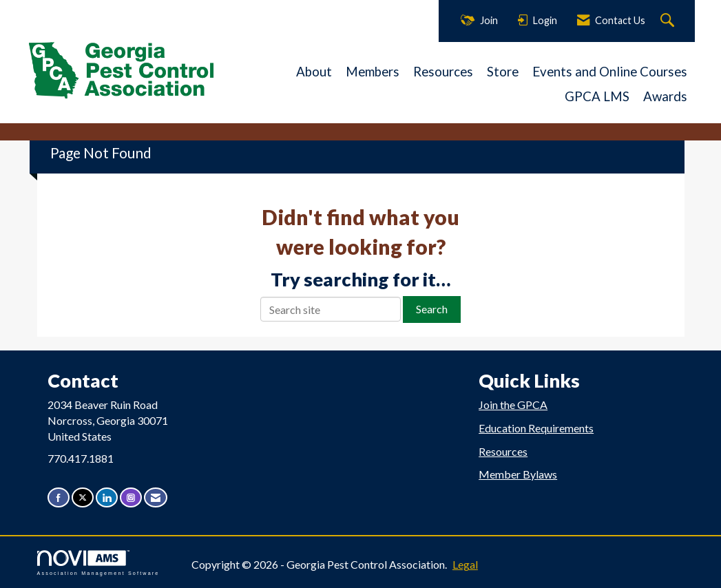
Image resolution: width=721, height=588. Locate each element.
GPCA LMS (597, 96)
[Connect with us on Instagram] (131, 497)
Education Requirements (536, 428)
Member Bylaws (518, 474)
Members (373, 72)
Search (432, 309)
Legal (465, 564)
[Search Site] (669, 21)
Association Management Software (98, 563)
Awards (665, 96)
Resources (443, 72)
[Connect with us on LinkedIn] (107, 497)
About (314, 72)
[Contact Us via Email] (156, 497)
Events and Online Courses (610, 72)
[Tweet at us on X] (83, 497)
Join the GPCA (513, 405)
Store (503, 72)
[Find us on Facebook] (59, 497)
